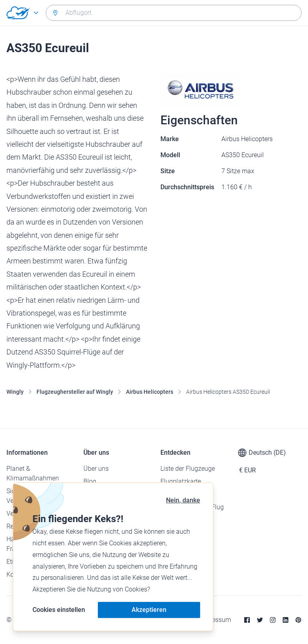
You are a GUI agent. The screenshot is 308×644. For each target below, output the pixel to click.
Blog (90, 481)
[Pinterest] (298, 620)
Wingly (15, 392)
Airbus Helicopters (150, 392)
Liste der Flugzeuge (188, 469)
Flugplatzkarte (181, 481)
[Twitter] (260, 620)
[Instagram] (273, 620)
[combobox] (174, 13)
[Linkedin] (286, 620)
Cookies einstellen (59, 610)
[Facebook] (247, 620)
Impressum (215, 620)
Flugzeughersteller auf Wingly (75, 392)
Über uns (96, 469)
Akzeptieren (149, 610)
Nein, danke (183, 500)
